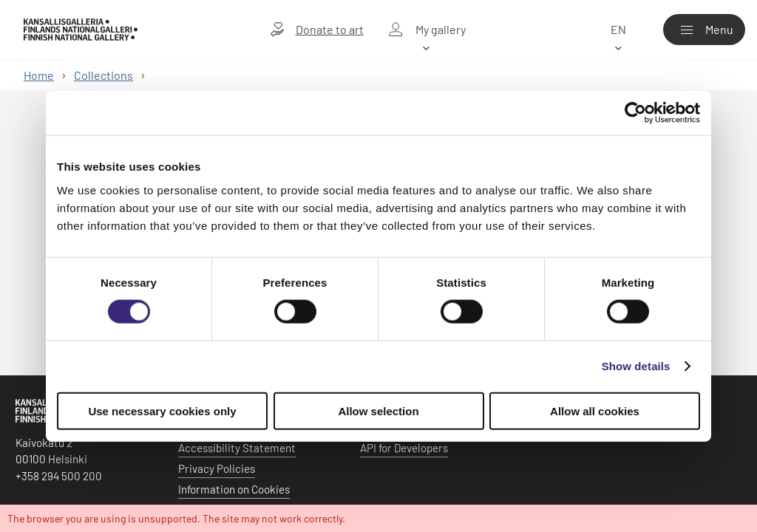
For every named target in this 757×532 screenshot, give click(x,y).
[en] (618, 30)
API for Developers (404, 448)
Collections (103, 75)
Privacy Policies (217, 468)
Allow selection (378, 410)
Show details (636, 366)
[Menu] (704, 30)
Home (39, 75)
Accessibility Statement (237, 448)
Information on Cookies (234, 489)
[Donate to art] (317, 30)
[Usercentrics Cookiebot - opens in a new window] (635, 113)
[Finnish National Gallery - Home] (81, 30)
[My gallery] (427, 30)
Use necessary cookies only (162, 410)
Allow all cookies (595, 410)
